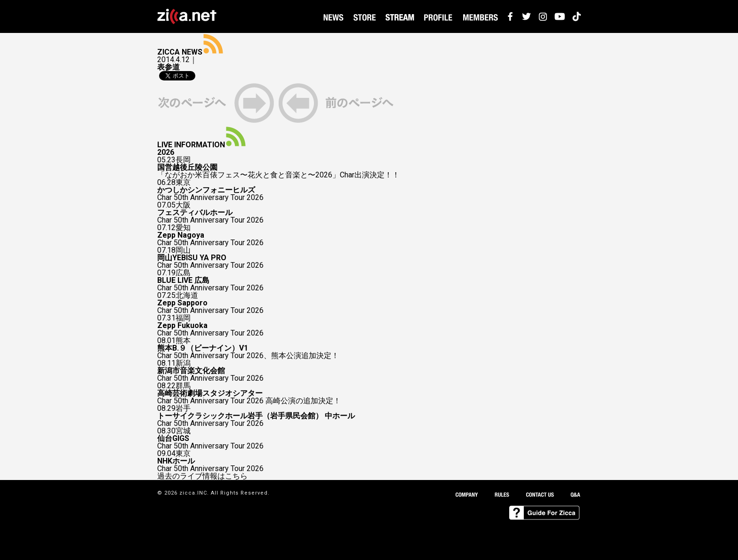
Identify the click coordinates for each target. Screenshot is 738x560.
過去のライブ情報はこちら (202, 476)
